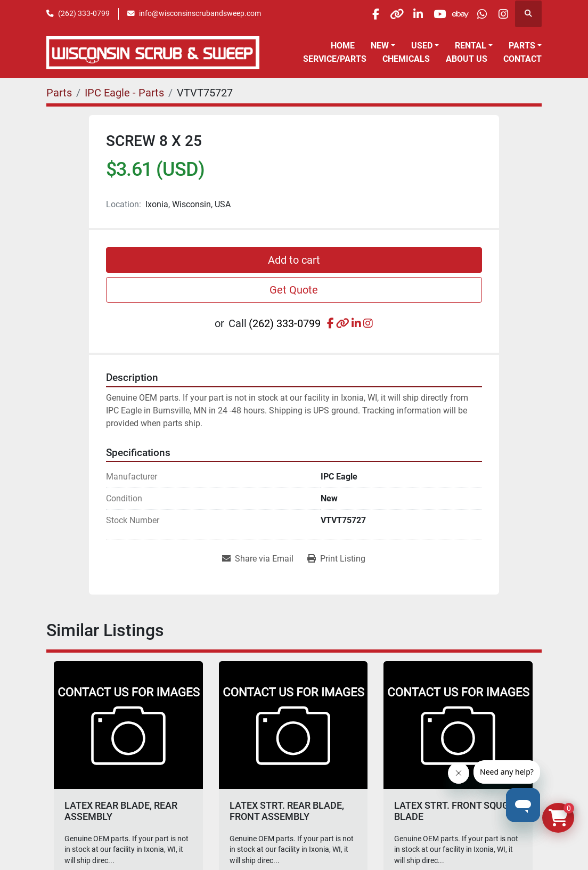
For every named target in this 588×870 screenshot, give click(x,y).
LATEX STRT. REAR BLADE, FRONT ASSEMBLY (287, 811)
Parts (522, 46)
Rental (471, 46)
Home (343, 46)
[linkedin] (392, 14)
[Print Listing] (336, 559)
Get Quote (294, 290)
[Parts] (59, 93)
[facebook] (338, 14)
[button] (383, 46)
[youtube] (419, 14)
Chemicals (406, 59)
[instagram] (501, 14)
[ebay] (446, 14)
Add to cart (294, 260)
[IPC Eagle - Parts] (124, 93)
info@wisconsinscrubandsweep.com (200, 13)
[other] (365, 14)
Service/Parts (335, 59)
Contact (522, 59)
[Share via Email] (258, 559)
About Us (467, 59)
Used (422, 46)
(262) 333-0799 (84, 13)
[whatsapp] (473, 14)
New (380, 46)
